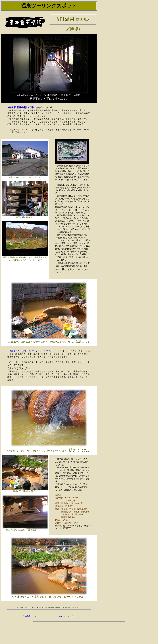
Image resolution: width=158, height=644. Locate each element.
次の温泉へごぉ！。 (33, 617)
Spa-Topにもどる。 (67, 617)
